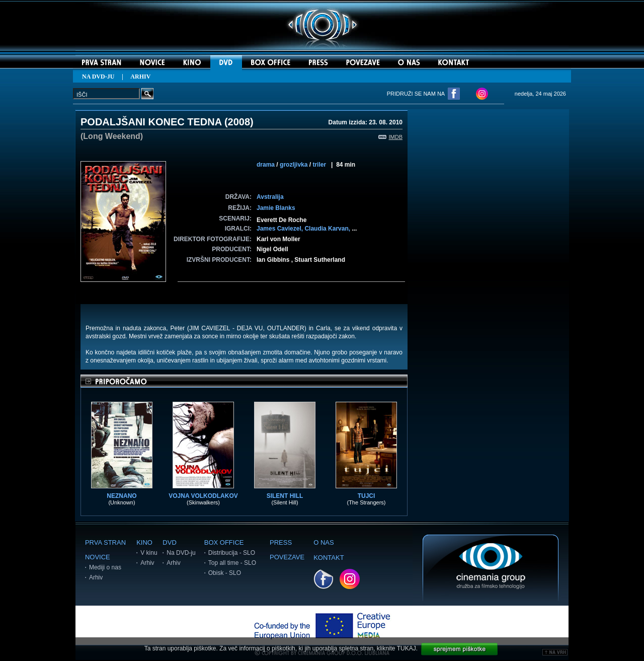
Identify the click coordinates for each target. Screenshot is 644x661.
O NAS (324, 542)
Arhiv (96, 577)
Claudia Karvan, (328, 229)
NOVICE (98, 557)
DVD (169, 542)
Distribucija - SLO (232, 553)
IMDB (391, 137)
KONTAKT (329, 558)
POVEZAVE (287, 557)
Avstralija (270, 197)
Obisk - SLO (225, 573)
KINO (144, 542)
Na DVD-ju (181, 553)
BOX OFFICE (224, 542)
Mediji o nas (105, 567)
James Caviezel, (280, 229)
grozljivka (294, 165)
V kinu (149, 553)
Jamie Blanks (276, 208)
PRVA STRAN (105, 542)
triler (319, 165)
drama (266, 165)
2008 (239, 122)
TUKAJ (407, 648)
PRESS (281, 542)
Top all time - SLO (232, 563)
